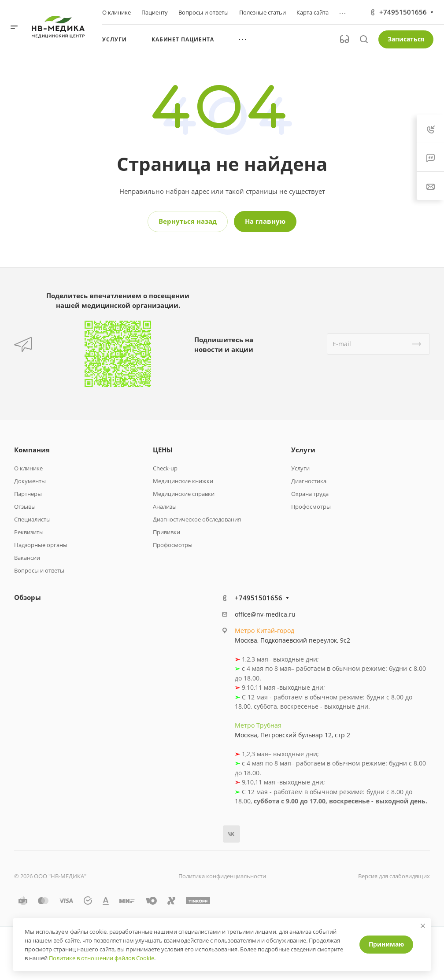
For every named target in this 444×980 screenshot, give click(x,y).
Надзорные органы (41, 545)
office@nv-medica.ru (265, 614)
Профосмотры (173, 545)
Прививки (166, 532)
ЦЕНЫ (163, 450)
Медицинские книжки (183, 481)
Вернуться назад (188, 221)
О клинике (28, 468)
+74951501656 (403, 12)
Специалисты (32, 519)
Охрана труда (310, 494)
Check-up (165, 468)
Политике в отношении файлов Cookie (102, 958)
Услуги (303, 450)
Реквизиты (29, 532)
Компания (32, 450)
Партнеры (28, 494)
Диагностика (309, 481)
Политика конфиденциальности (222, 876)
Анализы (165, 507)
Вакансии (27, 558)
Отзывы (25, 507)
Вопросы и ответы (39, 570)
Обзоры (28, 597)
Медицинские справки (184, 494)
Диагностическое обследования (197, 519)
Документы (30, 481)
